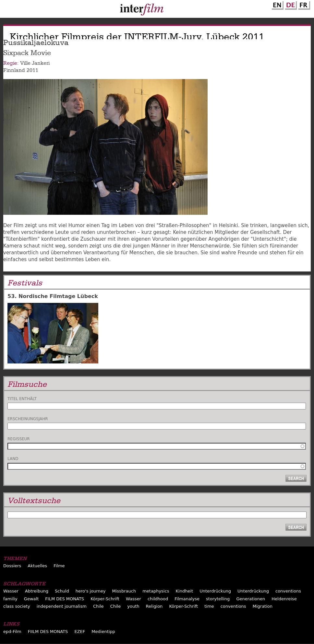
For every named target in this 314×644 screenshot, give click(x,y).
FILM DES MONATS (65, 599)
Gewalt (31, 599)
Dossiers (12, 566)
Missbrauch (124, 591)
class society (17, 606)
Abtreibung (37, 591)
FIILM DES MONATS (48, 632)
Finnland (14, 70)
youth (133, 606)
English (277, 4)
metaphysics (156, 591)
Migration (263, 606)
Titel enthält (22, 399)
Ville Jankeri (35, 63)
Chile (98, 606)
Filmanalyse (187, 599)
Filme (59, 566)
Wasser (11, 591)
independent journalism (62, 606)
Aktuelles (37, 566)
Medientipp (103, 632)
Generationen (251, 599)
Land (13, 459)
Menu (8, 10)
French (303, 4)
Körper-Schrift (105, 599)
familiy (10, 599)
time (209, 606)
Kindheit (185, 591)
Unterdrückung (215, 591)
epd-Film (12, 632)
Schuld (62, 591)
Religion (154, 606)
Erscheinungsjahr (28, 419)
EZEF (80, 632)
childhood (158, 599)
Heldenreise (284, 599)
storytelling (218, 599)
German (290, 4)
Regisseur (19, 439)
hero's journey (91, 591)
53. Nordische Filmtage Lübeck (53, 296)
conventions (288, 591)
